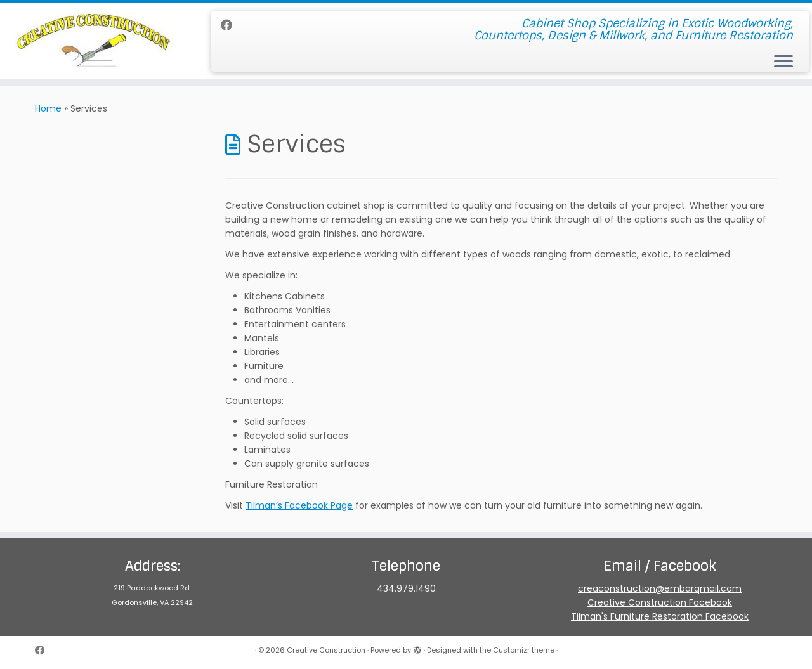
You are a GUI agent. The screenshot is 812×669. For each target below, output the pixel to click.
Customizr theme (524, 650)
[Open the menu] (783, 62)
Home (48, 108)
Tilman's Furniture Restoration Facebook (660, 616)
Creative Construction (326, 650)
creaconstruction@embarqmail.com (660, 588)
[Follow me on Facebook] (231, 25)
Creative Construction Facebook (660, 602)
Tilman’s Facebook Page (299, 505)
